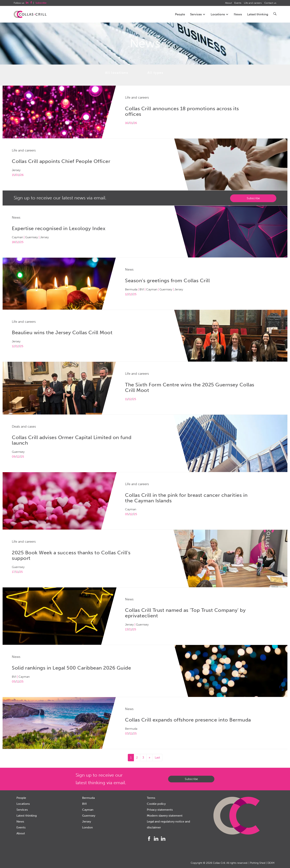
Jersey (87, 821)
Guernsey (89, 816)
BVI (84, 804)
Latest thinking (258, 14)
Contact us (270, 3)
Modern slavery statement (165, 816)
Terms (151, 798)
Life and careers (253, 3)
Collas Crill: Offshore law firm (30, 14)
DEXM (271, 863)
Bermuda (88, 798)
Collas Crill (219, 863)
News (238, 14)
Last (157, 757)
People (180, 14)
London (87, 827)
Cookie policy (156, 804)
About (228, 3)
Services (198, 14)
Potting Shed (258, 863)
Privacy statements (160, 810)
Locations (220, 14)
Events (238, 3)
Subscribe (253, 198)
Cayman (88, 810)
